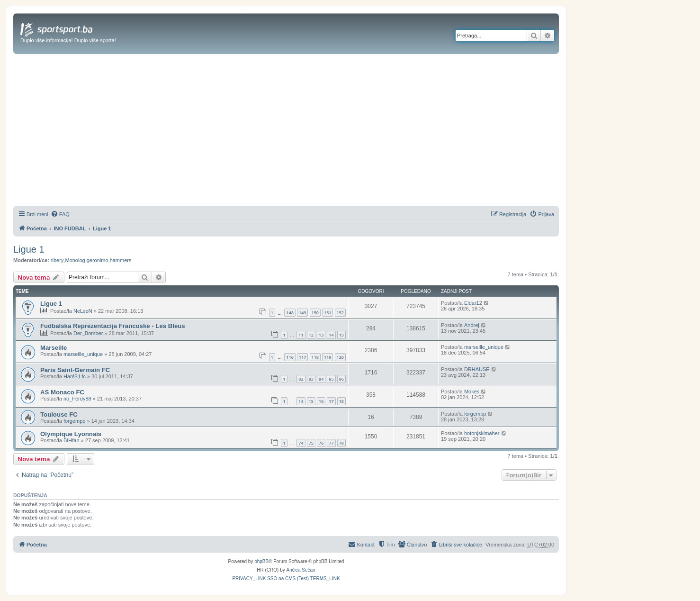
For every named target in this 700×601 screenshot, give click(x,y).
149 (302, 313)
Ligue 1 (29, 249)
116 (290, 357)
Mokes (472, 392)
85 (331, 379)
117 (302, 357)
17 (331, 401)
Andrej (472, 325)
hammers (121, 260)
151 (328, 313)
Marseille (54, 348)
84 (321, 379)
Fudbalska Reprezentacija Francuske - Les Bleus (113, 326)
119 (328, 357)
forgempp (74, 421)
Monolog (75, 260)
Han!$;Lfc (75, 376)
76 (321, 443)
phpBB (261, 561)
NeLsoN (83, 311)
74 (301, 443)
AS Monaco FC (62, 392)
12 (311, 335)
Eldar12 (473, 303)
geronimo (98, 260)
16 (321, 401)
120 (340, 357)
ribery (57, 260)
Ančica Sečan (301, 570)
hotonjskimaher (482, 433)
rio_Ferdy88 (77, 399)
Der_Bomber (88, 333)
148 (290, 313)
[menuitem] (60, 214)
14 (331, 335)
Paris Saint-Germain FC (75, 370)
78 (341, 443)
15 (341, 335)
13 (321, 335)
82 (301, 379)
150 (315, 313)
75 (311, 443)
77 (331, 443)
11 (301, 335)
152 (340, 313)
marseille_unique (83, 354)
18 (341, 401)
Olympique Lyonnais (71, 434)
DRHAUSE (477, 369)
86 (341, 379)
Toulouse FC (59, 414)
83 (311, 379)
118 (315, 357)
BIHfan (72, 440)
